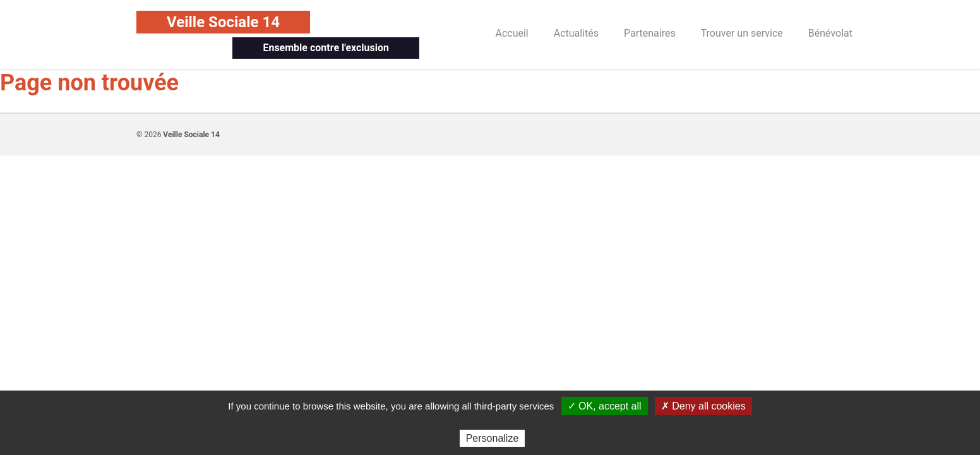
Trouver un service (742, 33)
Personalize (493, 438)
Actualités (576, 33)
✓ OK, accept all (605, 406)
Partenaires (650, 33)
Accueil (511, 33)
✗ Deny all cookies (703, 406)
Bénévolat (830, 33)
